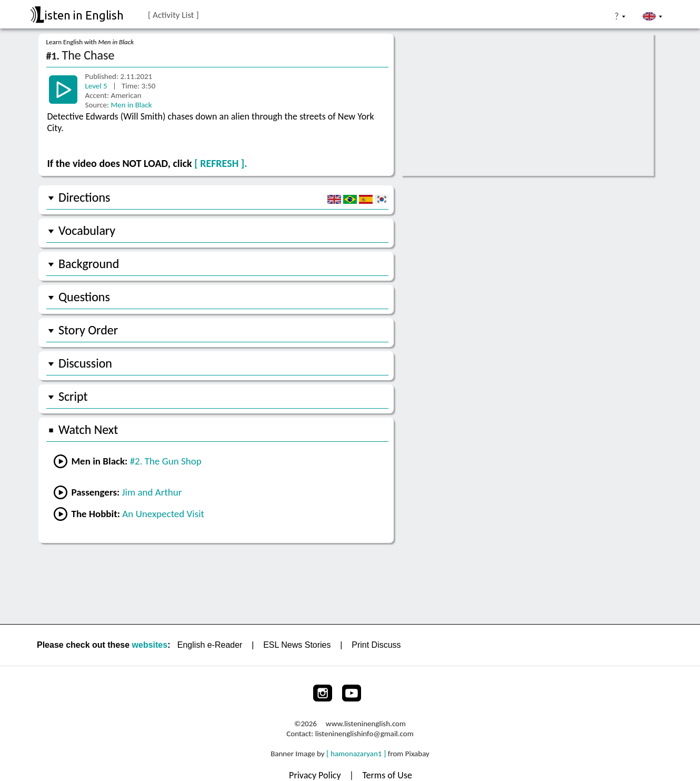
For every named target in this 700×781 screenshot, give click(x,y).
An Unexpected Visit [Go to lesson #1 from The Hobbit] (163, 514)
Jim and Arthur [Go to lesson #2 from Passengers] (152, 492)
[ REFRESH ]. (221, 163)
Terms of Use (387, 775)
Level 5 (97, 86)
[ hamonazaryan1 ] (356, 754)
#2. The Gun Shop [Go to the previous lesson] (166, 461)
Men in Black (131, 105)
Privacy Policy (316, 775)
